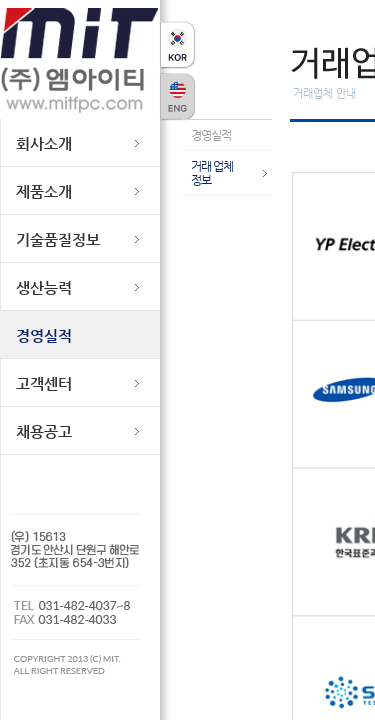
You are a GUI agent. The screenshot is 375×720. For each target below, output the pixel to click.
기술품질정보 (58, 239)
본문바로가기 (30, 0)
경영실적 (44, 335)
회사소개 (44, 143)
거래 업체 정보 (212, 173)
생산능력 (44, 287)
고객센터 (44, 383)
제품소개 (44, 191)
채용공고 (44, 431)
